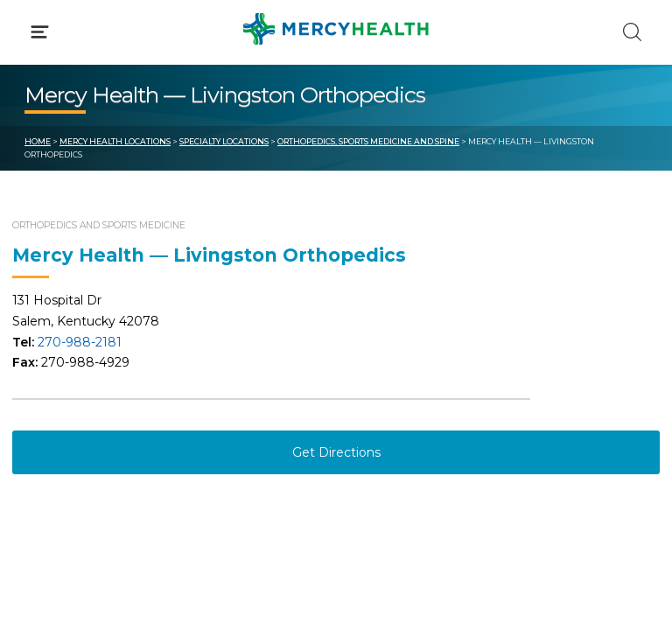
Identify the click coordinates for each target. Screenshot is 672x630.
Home (38, 141)
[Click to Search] (632, 32)
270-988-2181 (80, 342)
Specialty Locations (224, 141)
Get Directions (336, 452)
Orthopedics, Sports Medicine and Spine (368, 141)
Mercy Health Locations (115, 141)
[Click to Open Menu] (40, 32)
